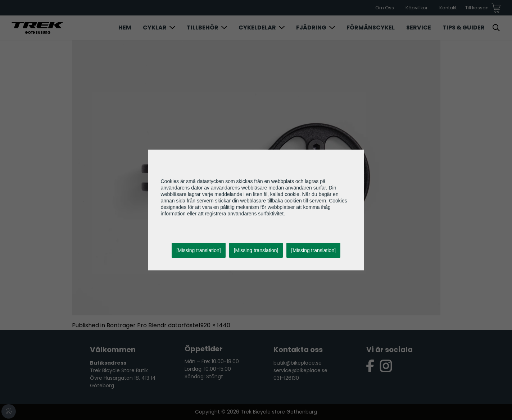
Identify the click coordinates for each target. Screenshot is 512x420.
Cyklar (155, 28)
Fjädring (311, 28)
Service (419, 28)
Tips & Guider (464, 28)
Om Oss (385, 8)
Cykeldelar (257, 28)
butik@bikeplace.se (298, 363)
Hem (125, 28)
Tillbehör (203, 28)
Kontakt (448, 8)
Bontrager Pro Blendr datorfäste (153, 325)
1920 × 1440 (214, 325)
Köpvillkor (417, 8)
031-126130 (286, 378)
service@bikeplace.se (300, 370)
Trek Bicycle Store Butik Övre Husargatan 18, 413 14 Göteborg (123, 378)
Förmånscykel (371, 28)
